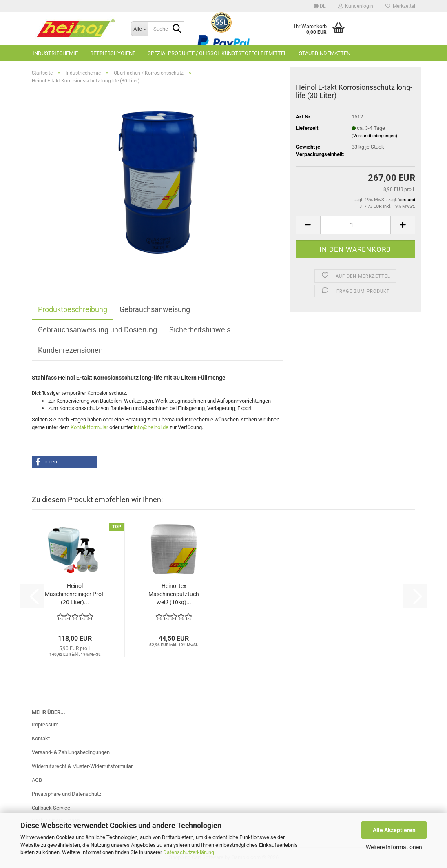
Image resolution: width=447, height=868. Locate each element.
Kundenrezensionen (70, 350)
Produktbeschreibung (73, 309)
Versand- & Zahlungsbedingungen (71, 752)
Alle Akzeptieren (394, 830)
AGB (37, 780)
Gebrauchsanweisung (155, 309)
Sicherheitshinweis (200, 330)
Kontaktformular (89, 427)
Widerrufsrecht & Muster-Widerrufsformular (82, 766)
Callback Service (51, 808)
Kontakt (41, 738)
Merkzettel (400, 6)
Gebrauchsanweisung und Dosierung (97, 330)
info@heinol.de (151, 427)
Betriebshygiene (113, 53)
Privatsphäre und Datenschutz (66, 794)
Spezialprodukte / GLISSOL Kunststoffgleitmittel (217, 53)
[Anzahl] (355, 225)
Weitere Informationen (394, 847)
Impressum (45, 724)
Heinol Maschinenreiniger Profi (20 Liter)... (75, 594)
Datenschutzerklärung (189, 852)
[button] (320, 6)
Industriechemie (55, 53)
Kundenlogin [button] (356, 6)
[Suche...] (139, 29)
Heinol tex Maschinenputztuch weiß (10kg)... (174, 594)
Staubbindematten (325, 53)
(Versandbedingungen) (374, 136)
